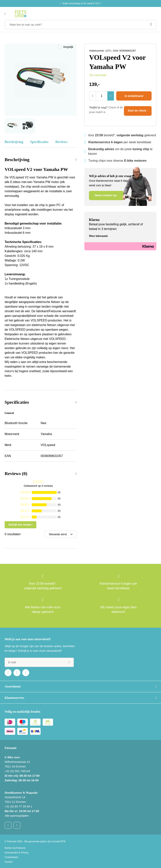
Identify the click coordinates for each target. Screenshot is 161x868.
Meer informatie (98, 236)
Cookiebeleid (11, 857)
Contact (9, 862)
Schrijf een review (20, 525)
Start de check (137, 111)
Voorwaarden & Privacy (17, 853)
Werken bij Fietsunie (15, 848)
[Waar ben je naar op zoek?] (80, 25)
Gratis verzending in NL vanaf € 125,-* (82, 3)
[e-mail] (39, 662)
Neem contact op (106, 195)
